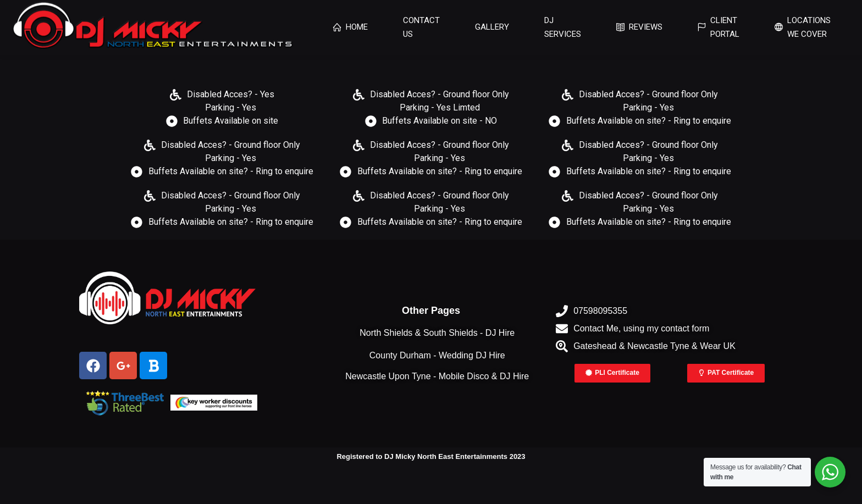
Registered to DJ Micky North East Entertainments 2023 (431, 456)
